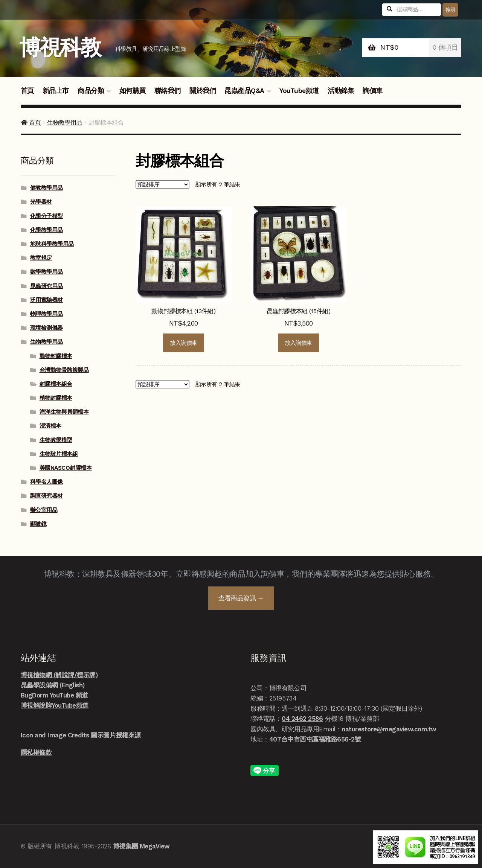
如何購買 (133, 91)
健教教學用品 (47, 188)
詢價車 (373, 91)
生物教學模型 (56, 440)
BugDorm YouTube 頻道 (54, 695)
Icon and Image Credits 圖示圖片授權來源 (81, 735)
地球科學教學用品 (52, 244)
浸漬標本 (50, 426)
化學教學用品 (47, 230)
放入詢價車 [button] (184, 343)
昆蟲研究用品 (47, 286)
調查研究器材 (47, 496)
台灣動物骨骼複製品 (64, 370)
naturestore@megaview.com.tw (389, 729)
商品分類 (91, 91)
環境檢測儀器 (47, 328)
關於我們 (203, 91)
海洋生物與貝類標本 (64, 412)
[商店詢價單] (162, 184)
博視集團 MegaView (141, 846)
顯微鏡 (38, 524)
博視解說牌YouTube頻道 (55, 705)
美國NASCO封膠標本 (66, 468)
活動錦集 (341, 91)
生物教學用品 (65, 123)
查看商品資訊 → (241, 598)
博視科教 (60, 48)
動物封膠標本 (56, 356)
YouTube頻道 (299, 91)
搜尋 (451, 10)
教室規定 (41, 258)
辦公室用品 (44, 510)
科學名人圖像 (47, 482)
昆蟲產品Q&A (244, 91)
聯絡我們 (168, 91)
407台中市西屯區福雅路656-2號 (315, 739)
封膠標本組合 (56, 384)
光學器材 (41, 202)
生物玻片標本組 (59, 454)
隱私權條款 (36, 752)
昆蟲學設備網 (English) (53, 685)
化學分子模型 (47, 216)
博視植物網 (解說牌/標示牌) (59, 675)
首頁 (27, 91)
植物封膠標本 (56, 398)
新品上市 (56, 91)
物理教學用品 (47, 314)
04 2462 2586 (302, 719)
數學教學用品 (47, 272)
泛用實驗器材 (47, 300)
